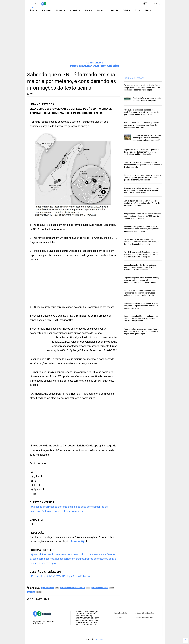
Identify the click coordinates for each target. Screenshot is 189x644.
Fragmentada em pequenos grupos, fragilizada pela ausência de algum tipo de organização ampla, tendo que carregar (143, 331)
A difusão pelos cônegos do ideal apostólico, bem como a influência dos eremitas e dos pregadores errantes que (141, 125)
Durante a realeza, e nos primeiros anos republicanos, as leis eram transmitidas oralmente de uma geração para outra (140, 293)
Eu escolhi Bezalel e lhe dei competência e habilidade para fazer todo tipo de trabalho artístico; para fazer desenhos (141, 267)
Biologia (114, 10)
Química (126, 10)
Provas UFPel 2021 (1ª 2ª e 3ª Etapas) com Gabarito (61, 576)
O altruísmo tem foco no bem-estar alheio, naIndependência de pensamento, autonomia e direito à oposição (143, 165)
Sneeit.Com (99, 639)
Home (33, 10)
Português (47, 10)
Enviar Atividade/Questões (144, 613)
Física (137, 10)
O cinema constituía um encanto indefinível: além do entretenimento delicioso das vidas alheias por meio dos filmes (141, 190)
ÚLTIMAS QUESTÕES (134, 78)
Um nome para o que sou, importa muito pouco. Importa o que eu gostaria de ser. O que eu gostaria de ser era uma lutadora (143, 178)
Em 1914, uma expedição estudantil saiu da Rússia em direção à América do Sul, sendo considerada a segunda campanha (141, 254)
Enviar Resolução (121, 613)
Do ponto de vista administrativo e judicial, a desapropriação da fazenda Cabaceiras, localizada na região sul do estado (141, 152)
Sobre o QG (121, 617)
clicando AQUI (78, 541)
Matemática (75, 10)
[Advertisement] (95, 40)
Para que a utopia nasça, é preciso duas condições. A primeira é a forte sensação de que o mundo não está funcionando (141, 112)
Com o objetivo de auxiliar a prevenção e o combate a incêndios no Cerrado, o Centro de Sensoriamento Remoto (142, 203)
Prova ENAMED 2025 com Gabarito (94, 66)
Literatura (61, 10)
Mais (148, 10)
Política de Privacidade (144, 617)
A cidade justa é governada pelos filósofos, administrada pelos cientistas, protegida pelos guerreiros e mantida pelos (142, 229)
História (89, 10)
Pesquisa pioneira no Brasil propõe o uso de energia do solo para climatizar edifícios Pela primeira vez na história (142, 306)
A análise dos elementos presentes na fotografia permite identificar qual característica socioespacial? (147, 138)
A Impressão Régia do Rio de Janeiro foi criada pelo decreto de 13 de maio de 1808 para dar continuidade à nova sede (142, 216)
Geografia (101, 10)
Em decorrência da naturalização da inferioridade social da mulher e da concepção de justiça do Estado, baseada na (142, 242)
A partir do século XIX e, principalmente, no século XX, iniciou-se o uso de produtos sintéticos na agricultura (141, 318)
